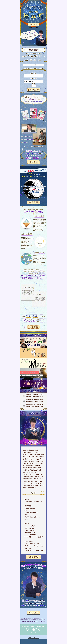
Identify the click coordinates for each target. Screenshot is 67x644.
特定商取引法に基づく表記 (39, 622)
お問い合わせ (30, 622)
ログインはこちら (34, 27)
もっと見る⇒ (44, 411)
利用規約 (24, 622)
